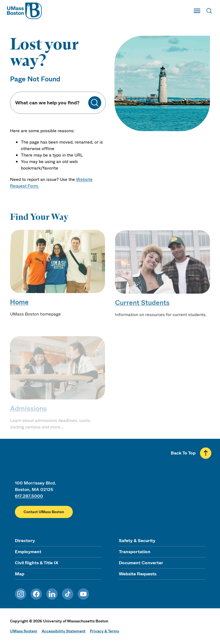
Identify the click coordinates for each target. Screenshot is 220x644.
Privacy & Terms (104, 631)
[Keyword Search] (51, 103)
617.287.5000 (29, 496)
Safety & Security (137, 541)
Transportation (135, 552)
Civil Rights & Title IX (37, 563)
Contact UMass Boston (44, 512)
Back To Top (183, 453)
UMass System (24, 631)
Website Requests (138, 574)
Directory (25, 541)
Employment (28, 552)
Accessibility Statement (64, 631)
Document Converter (141, 563)
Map (20, 574)
